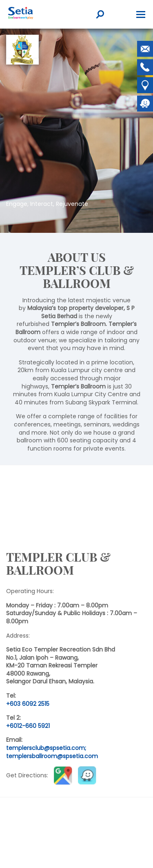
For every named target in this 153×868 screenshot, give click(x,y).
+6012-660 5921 (28, 726)
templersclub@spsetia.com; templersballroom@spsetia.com (52, 752)
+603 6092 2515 (28, 704)
